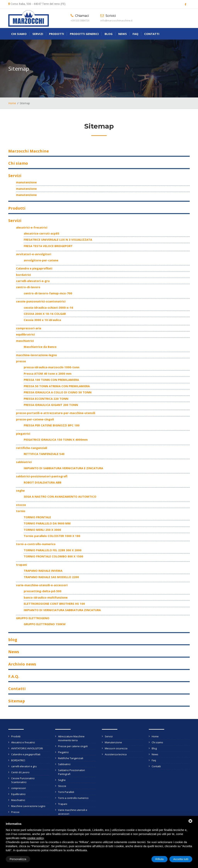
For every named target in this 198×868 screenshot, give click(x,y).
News (123, 34)
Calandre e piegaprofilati (26, 754)
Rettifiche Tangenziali (71, 758)
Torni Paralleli (66, 792)
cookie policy (36, 838)
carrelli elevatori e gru (24, 766)
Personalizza (18, 859)
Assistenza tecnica (116, 754)
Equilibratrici (18, 794)
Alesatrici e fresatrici (23, 742)
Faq (135, 34)
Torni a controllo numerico (73, 798)
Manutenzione (113, 742)
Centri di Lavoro (20, 772)
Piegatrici (63, 752)
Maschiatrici (18, 800)
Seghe (62, 780)
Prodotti (57, 34)
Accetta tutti (181, 859)
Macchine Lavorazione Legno (28, 806)
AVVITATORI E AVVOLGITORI (27, 748)
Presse (15, 812)
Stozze (62, 786)
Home (12, 103)
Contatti (152, 34)
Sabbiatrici (64, 764)
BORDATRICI (18, 760)
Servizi (38, 34)
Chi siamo (19, 34)
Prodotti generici (84, 34)
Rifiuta (159, 859)
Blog (109, 34)
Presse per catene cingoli (73, 746)
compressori (19, 788)
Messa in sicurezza (116, 748)
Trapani (63, 804)
